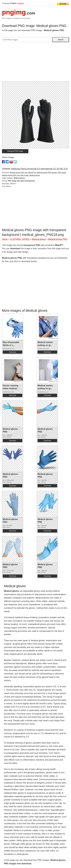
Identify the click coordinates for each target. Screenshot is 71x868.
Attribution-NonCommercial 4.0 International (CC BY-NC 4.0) (39, 169)
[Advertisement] (35, 63)
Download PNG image (15, 151)
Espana (21, 3)
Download (12, 352)
